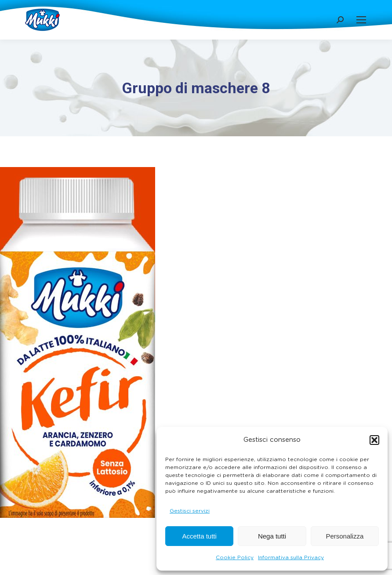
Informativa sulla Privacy (291, 557)
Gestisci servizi (190, 511)
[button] (374, 440)
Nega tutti (272, 536)
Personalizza (345, 536)
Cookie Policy (235, 557)
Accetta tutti (199, 536)
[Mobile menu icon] (361, 20)
